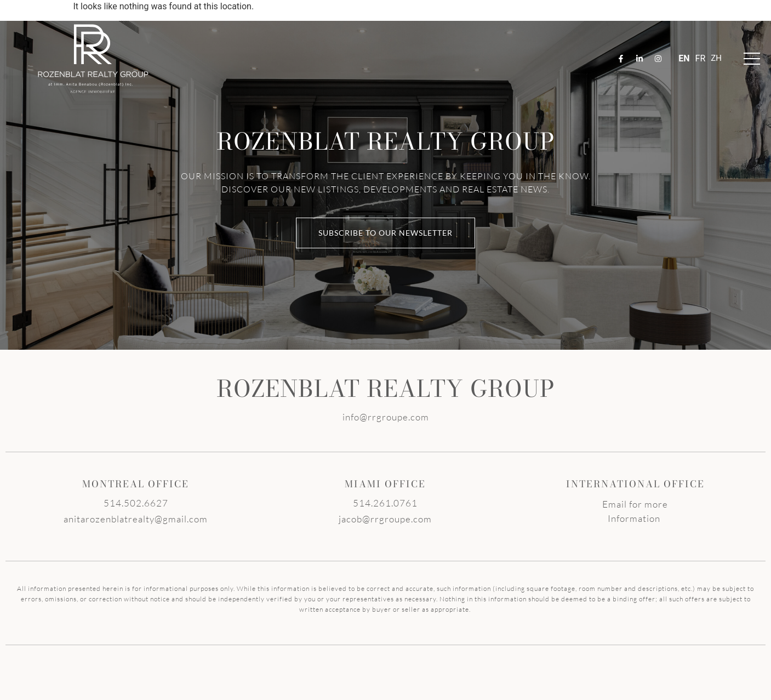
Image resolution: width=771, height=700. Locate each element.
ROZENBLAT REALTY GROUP (386, 389)
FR (701, 58)
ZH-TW (716, 59)
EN (684, 58)
